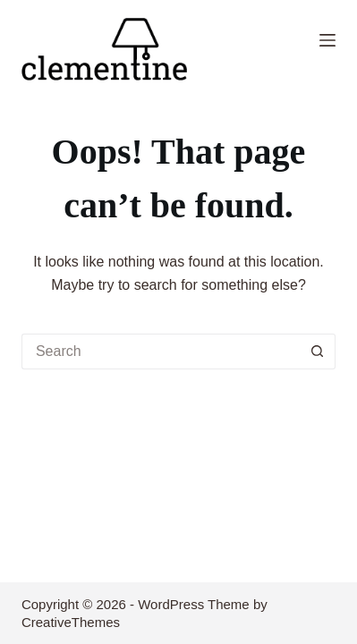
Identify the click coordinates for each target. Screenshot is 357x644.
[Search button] (318, 352)
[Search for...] (161, 352)
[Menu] (327, 40)
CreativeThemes (71, 622)
